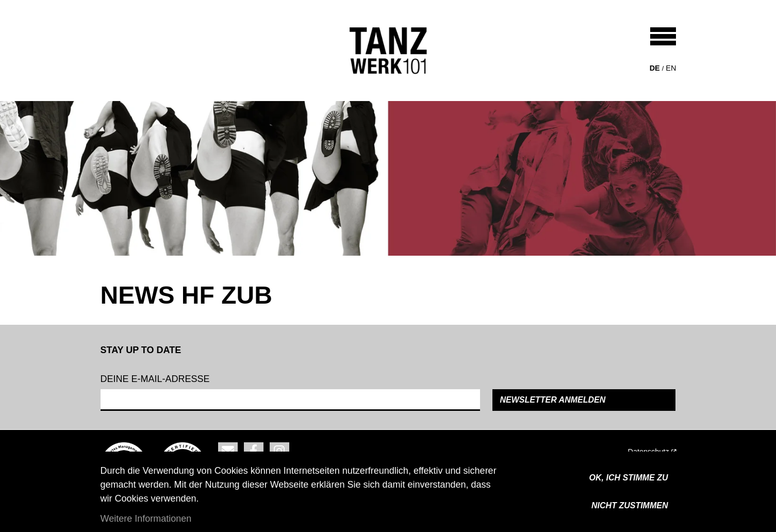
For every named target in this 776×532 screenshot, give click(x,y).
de (655, 68)
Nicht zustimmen (630, 505)
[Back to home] (389, 51)
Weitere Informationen (146, 519)
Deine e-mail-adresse (155, 379)
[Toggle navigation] (663, 36)
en (671, 68)
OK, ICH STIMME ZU (629, 478)
